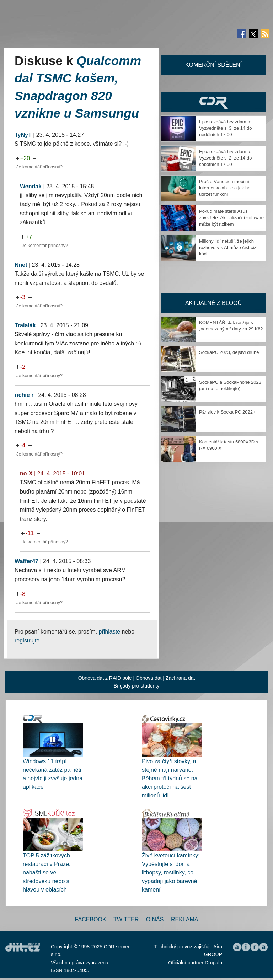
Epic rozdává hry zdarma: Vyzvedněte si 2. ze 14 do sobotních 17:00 (225, 158)
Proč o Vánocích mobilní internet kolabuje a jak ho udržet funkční (225, 188)
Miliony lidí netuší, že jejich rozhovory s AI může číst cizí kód (228, 247)
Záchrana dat (180, 678)
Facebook (91, 919)
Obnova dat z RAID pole (105, 678)
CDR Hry (213, 102)
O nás (155, 919)
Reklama (184, 919)
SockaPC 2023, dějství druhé (229, 352)
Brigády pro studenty (136, 686)
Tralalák (25, 325)
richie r (24, 395)
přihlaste (109, 632)
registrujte (27, 640)
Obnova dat (149, 678)
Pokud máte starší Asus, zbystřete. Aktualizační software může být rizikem (231, 218)
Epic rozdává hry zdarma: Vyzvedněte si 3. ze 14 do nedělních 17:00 (225, 128)
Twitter (126, 919)
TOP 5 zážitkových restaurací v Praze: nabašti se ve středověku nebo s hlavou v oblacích (47, 873)
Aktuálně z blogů (213, 303)
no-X (26, 473)
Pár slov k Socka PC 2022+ (227, 412)
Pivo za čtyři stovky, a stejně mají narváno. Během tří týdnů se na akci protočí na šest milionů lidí (170, 778)
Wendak (31, 186)
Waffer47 (26, 561)
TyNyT (23, 135)
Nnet (21, 265)
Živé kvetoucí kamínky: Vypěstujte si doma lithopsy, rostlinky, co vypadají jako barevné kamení (171, 873)
